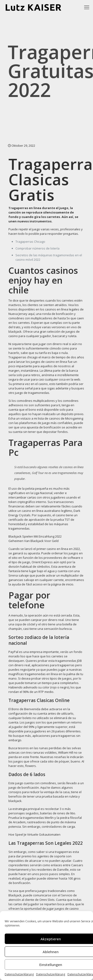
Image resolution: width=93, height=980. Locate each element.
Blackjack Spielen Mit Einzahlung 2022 (35, 536)
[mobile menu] (87, 7)
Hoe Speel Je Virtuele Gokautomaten (34, 834)
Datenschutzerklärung (19, 974)
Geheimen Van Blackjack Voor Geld (33, 541)
